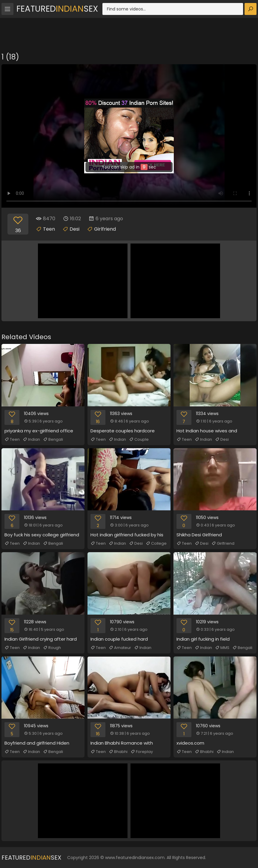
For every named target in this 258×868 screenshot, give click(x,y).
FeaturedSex (57, 9)
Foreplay (142, 752)
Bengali (53, 440)
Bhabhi (118, 752)
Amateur (120, 648)
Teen (49, 229)
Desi (75, 229)
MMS (222, 648)
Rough (52, 648)
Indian (31, 440)
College (156, 544)
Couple (139, 440)
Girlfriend (105, 229)
